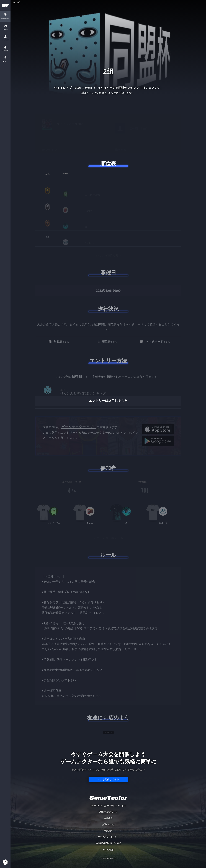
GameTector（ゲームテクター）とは (108, 806)
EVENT (5, 62)
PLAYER (5, 29)
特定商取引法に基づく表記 (108, 843)
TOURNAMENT (5, 19)
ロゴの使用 (108, 850)
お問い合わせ (108, 824)
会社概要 (108, 818)
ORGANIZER (5, 40)
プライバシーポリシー (108, 837)
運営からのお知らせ (108, 812)
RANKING (5, 51)
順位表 (108, 164)
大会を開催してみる (108, 779)
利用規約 (108, 831)
